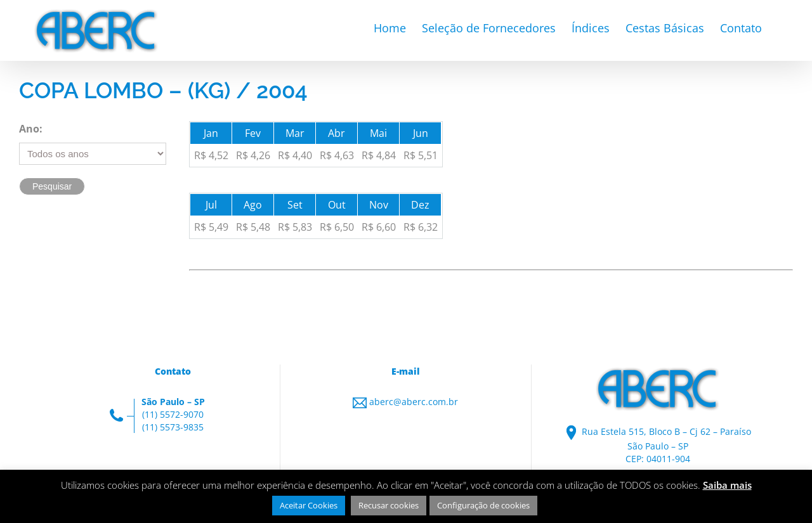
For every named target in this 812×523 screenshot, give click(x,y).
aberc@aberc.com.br (414, 402)
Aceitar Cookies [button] (309, 505)
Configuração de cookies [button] (483, 505)
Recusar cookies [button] (389, 505)
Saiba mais (727, 485)
